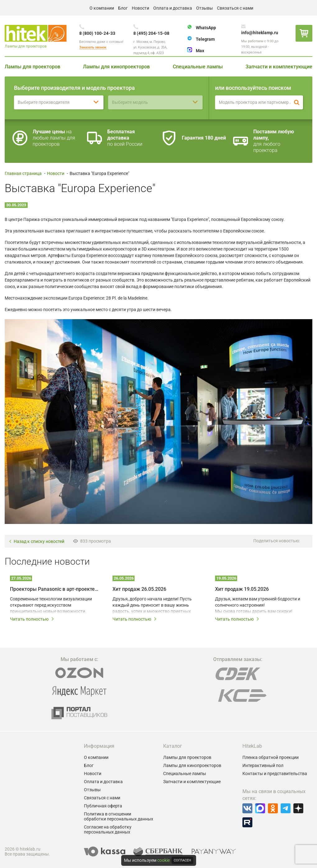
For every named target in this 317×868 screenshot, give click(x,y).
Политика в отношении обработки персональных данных (119, 816)
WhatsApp (206, 28)
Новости (140, 8)
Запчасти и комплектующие (279, 67)
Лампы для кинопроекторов (116, 67)
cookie (163, 860)
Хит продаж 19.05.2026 (242, 589)
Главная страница (23, 173)
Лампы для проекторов (32, 67)
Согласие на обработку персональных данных (108, 829)
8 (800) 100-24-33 (97, 33)
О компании (102, 8)
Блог (123, 8)
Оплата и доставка (173, 8)
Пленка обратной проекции (271, 757)
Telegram (205, 39)
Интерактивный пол (263, 765)
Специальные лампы (198, 67)
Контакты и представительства (275, 774)
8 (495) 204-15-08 (151, 33)
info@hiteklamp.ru (260, 33)
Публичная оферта (103, 806)
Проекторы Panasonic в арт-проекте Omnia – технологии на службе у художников (54, 589)
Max (200, 51)
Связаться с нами (235, 8)
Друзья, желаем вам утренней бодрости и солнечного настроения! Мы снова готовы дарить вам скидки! (258, 605)
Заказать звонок (93, 47)
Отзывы (204, 8)
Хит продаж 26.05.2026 (139, 589)
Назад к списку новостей (37, 542)
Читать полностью (32, 619)
